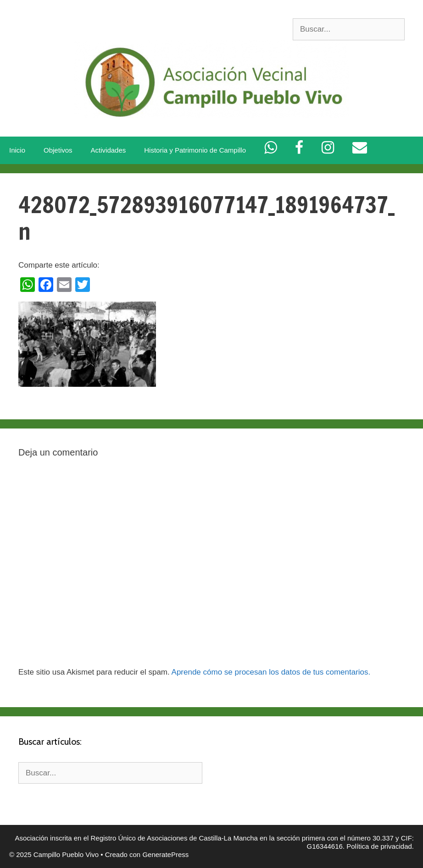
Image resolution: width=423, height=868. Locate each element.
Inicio (17, 150)
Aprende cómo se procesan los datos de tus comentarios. (271, 672)
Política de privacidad (379, 846)
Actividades (109, 150)
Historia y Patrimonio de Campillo (195, 150)
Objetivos (58, 150)
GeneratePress (165, 854)
